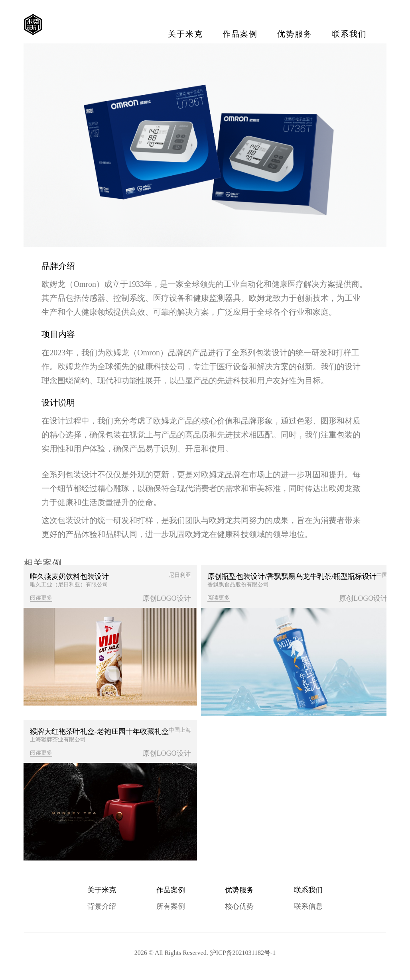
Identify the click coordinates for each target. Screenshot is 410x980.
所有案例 (171, 908)
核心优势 (239, 908)
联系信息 (308, 908)
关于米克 (185, 34)
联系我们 (349, 34)
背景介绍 (102, 908)
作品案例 (240, 34)
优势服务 (294, 34)
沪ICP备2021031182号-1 (243, 954)
